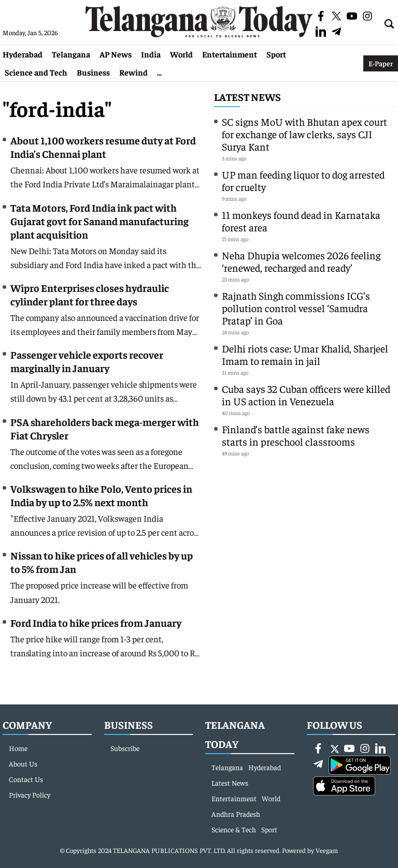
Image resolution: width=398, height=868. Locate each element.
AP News (116, 54)
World (181, 54)
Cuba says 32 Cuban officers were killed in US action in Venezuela (306, 395)
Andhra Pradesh (236, 814)
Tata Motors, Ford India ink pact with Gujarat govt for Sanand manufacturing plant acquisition (99, 221)
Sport (276, 54)
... (159, 72)
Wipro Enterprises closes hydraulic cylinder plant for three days (90, 294)
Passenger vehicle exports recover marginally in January (87, 361)
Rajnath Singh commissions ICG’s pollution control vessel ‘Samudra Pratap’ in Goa (296, 308)
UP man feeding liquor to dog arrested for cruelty (303, 180)
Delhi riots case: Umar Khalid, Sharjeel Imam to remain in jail (305, 354)
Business (93, 72)
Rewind (133, 72)
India (151, 54)
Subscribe (125, 748)
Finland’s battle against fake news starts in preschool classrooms (296, 435)
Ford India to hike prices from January (96, 622)
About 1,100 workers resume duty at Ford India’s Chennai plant (103, 147)
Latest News (247, 97)
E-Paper (381, 63)
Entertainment (230, 54)
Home (18, 748)
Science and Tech (36, 72)
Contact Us (26, 779)
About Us (23, 763)
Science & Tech (234, 829)
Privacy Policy (30, 795)
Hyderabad (23, 54)
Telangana (71, 54)
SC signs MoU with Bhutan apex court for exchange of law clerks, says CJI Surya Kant (304, 134)
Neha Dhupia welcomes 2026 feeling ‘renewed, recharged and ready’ (301, 261)
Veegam (327, 850)
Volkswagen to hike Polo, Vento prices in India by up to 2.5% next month (101, 495)
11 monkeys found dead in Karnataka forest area (301, 221)
